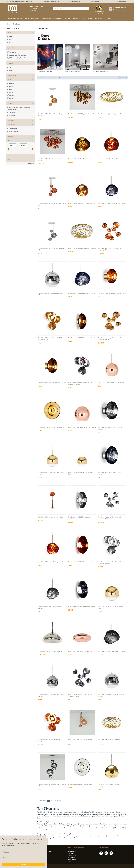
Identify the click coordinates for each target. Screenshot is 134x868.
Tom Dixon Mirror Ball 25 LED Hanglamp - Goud (81, 473)
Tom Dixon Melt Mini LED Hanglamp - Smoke (112, 204)
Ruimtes (67, 18)
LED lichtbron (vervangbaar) (17, 55)
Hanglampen (72, 851)
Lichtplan (99, 18)
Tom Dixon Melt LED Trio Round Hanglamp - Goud (52, 115)
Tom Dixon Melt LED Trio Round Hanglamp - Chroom (52, 249)
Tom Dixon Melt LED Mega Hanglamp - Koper (50, 160)
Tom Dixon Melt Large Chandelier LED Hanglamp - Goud (110, 339)
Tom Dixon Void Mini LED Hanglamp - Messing (109, 785)
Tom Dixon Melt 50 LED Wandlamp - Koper (82, 562)
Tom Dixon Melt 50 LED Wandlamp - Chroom (79, 518)
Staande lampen (73, 855)
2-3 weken (12, 112)
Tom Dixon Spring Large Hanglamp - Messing (82, 248)
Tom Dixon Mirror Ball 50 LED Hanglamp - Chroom (51, 294)
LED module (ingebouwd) (16, 58)
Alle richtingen (13, 129)
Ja (9, 67)
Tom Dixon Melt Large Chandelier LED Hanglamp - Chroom (110, 518)
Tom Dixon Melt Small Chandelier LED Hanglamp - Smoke (80, 384)
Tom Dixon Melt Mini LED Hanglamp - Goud (82, 204)
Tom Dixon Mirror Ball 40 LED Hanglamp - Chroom (111, 695)
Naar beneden (13, 132)
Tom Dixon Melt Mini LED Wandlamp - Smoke (110, 473)
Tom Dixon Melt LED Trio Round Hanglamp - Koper (52, 204)
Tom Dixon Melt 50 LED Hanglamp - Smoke (82, 293)
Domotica (77, 18)
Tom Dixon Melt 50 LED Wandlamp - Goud (81, 338)
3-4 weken (12, 115)
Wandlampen (72, 857)
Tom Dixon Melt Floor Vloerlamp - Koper (51, 517)
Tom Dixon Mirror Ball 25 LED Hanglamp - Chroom (51, 695)
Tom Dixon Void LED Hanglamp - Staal (50, 652)
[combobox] (69, 9)
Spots (70, 861)
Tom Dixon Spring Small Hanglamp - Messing (112, 114)
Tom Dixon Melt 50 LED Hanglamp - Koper (111, 159)
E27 (10, 40)
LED (10, 43)
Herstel (32, 163)
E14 (10, 37)
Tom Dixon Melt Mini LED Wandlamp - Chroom (110, 428)
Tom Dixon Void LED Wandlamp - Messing (51, 428)
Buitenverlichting (32, 18)
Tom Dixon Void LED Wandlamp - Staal (80, 784)
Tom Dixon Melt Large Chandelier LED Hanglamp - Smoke (80, 695)
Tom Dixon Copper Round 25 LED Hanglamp (112, 383)
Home (9, 24)
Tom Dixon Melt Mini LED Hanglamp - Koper (52, 562)
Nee (10, 70)
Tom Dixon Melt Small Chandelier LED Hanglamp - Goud (50, 339)
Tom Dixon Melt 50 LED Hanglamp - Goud (81, 159)
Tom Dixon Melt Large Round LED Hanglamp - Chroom (52, 785)
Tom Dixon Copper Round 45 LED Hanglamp (82, 428)
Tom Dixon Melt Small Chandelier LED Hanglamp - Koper (50, 740)
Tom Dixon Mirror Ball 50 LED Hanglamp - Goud (111, 608)
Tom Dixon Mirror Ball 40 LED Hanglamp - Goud (51, 473)
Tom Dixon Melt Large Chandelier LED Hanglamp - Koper (110, 249)
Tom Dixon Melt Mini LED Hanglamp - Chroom (50, 608)
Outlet (108, 18)
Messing (11, 95)
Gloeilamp (12, 52)
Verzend (24, 864)
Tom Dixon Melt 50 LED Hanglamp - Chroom (112, 652)
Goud (10, 87)
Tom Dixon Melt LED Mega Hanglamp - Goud (82, 114)
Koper (10, 92)
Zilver (10, 98)
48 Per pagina (62, 78)
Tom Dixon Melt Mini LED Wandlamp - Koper (112, 293)
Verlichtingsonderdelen (51, 18)
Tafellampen (72, 853)
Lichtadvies (88, 18)
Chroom (11, 84)
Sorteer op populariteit (47, 78)
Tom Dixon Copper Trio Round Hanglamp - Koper (81, 740)
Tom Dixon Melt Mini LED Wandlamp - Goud (52, 383)
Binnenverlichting (15, 18)
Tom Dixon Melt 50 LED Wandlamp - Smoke (82, 607)
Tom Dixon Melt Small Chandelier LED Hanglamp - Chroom (110, 563)
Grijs (10, 89)
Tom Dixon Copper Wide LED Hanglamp (81, 652)
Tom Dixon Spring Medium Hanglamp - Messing (110, 740)
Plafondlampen (73, 859)
